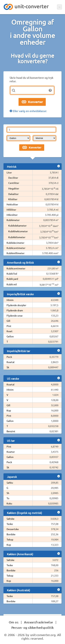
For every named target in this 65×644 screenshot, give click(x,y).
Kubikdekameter (17, 225)
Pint (9, 326)
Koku (9, 503)
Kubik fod (12, 274)
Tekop (10, 539)
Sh (8, 493)
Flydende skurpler (16, 305)
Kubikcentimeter (16, 248)
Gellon (10, 336)
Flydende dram (15, 310)
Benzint (11, 431)
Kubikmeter (13, 220)
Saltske (10, 519)
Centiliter (14, 183)
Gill (8, 321)
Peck (9, 357)
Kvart (10, 331)
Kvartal (10, 362)
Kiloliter (13, 199)
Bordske (11, 534)
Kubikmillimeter (16, 253)
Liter (9, 172)
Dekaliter (13, 194)
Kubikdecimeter (15, 243)
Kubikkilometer (17, 237)
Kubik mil (12, 284)
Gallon (10, 421)
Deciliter (13, 178)
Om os (14, 622)
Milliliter (11, 210)
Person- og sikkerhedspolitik (33, 627)
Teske (10, 524)
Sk (8, 367)
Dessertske (13, 529)
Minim (10, 300)
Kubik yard (12, 279)
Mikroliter (12, 215)
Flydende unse (15, 315)
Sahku (10, 483)
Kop (9, 410)
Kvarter (11, 452)
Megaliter (14, 188)
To (8, 498)
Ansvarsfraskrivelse (39, 622)
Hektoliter (12, 204)
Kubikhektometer (18, 231)
